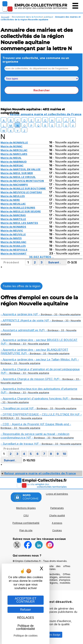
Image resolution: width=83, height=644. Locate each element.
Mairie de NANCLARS (14, 154)
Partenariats (57, 508)
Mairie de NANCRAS (13, 215)
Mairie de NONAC (12, 146)
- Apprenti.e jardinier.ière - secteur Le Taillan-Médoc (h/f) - (40, 361)
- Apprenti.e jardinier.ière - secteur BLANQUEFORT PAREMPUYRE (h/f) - (35, 351)
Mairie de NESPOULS (14, 250)
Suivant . (54, 262)
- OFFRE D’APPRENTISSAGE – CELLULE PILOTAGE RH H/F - (41, 416)
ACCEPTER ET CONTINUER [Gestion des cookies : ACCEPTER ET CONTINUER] (26, 600)
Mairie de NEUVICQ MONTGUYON (22, 181)
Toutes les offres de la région (22, 286)
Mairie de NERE (10, 200)
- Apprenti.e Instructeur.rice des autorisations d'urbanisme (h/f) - (39, 391)
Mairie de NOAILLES (13, 246)
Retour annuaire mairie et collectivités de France (46, 114)
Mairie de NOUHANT (14, 253)
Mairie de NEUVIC (12, 230)
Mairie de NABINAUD (14, 162)
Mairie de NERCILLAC (14, 150)
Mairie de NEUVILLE (13, 234)
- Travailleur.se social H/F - (39, 408)
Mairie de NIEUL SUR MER (17, 173)
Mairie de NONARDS (13, 227)
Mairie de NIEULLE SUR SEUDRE (21, 211)
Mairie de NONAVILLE (14, 142)
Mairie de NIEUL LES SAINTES (19, 223)
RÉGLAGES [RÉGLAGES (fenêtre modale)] (26, 618)
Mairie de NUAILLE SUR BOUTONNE (23, 188)
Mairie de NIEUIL (11, 158)
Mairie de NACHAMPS (14, 185)
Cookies (57, 530)
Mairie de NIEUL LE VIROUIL (18, 177)
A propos (57, 523)
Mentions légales (26, 508)
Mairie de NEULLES (13, 196)
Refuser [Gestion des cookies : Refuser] (26, 610)
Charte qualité (57, 515)
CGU (26, 515)
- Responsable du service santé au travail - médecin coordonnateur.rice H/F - (37, 436)
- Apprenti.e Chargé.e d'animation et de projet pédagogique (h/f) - (40, 371)
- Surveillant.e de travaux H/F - (41, 444)
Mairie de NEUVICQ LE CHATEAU (21, 192)
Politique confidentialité (26, 523)
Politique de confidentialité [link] (26, 627)
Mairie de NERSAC (12, 165)
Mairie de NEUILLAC (13, 204)
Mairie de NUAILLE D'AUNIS (18, 208)
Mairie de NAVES (11, 238)
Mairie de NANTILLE (13, 219)
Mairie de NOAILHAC (13, 242)
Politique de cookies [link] (26, 636)
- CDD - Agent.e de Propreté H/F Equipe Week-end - (36, 426)
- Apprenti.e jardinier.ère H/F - (41, 314)
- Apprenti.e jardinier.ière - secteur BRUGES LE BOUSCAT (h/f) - (39, 342)
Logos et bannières (57, 494)
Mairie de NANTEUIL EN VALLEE (21, 169)
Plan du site (26, 530)
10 (64, 454)
